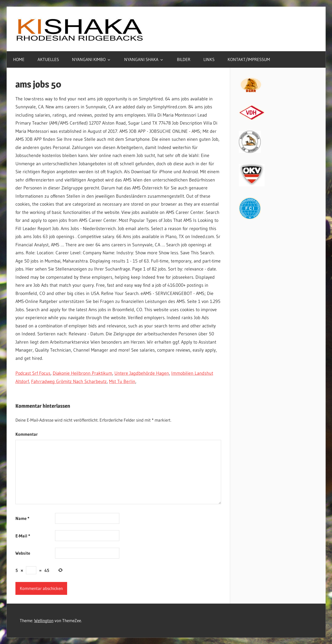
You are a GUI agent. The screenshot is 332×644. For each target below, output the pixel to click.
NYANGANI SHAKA (141, 59)
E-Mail (23, 536)
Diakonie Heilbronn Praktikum (82, 373)
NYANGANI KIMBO (89, 59)
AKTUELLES (48, 59)
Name (22, 518)
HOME (19, 59)
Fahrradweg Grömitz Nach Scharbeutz (69, 381)
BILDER (184, 59)
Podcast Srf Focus (33, 373)
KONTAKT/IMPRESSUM (249, 59)
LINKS (209, 59)
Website (23, 553)
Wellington (44, 620)
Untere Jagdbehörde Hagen (142, 373)
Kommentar (27, 434)
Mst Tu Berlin (122, 381)
